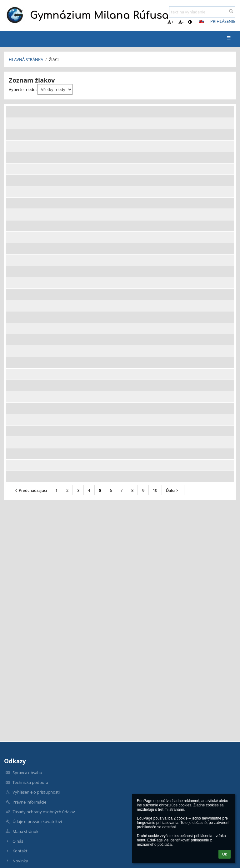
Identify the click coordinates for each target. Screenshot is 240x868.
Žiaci (54, 59)
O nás (18, 841)
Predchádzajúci (30, 490)
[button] (202, 21)
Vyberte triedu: (41, 89)
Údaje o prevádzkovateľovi (37, 821)
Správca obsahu (27, 773)
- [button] (181, 22)
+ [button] (170, 22)
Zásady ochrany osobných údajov (44, 812)
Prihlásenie (223, 21)
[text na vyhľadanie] (202, 12)
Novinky (20, 861)
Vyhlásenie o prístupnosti (36, 792)
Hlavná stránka (26, 59)
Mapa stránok (25, 831)
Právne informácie (29, 802)
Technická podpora (30, 782)
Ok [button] (225, 854)
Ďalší (173, 490)
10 (155, 490)
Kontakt (20, 851)
